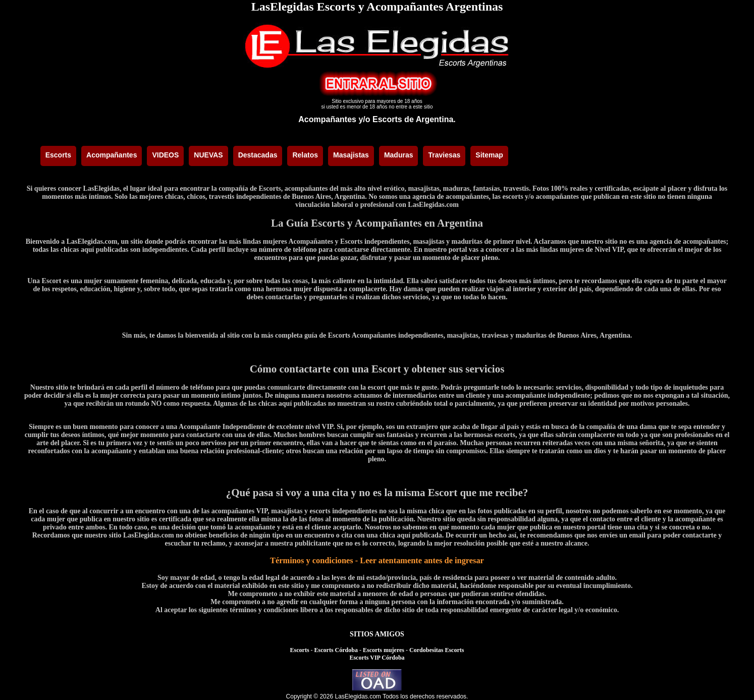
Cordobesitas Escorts (437, 650)
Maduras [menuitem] (399, 155)
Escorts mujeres (384, 650)
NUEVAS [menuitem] (208, 155)
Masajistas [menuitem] (351, 155)
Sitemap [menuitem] (489, 155)
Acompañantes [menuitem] (112, 155)
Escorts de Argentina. (414, 119)
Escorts (300, 650)
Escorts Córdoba (336, 650)
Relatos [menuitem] (305, 155)
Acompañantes (327, 119)
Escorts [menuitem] (58, 155)
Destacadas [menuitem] (258, 155)
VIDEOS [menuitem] (165, 155)
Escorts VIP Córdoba (377, 658)
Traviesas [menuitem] (444, 155)
